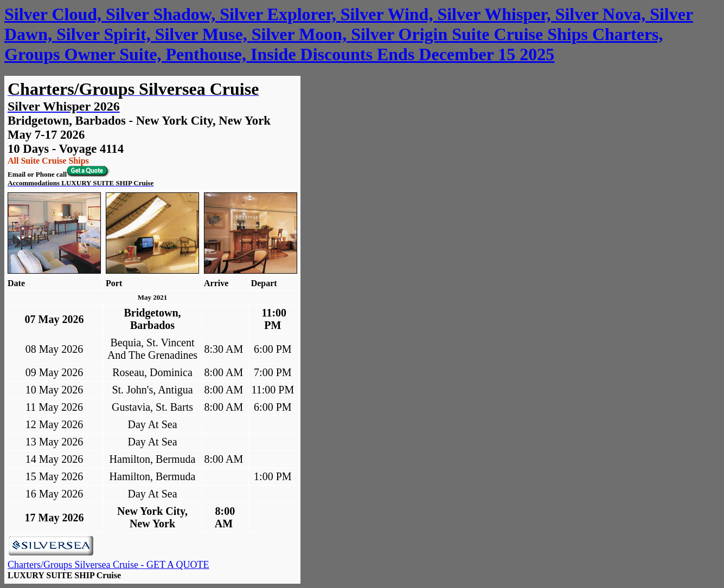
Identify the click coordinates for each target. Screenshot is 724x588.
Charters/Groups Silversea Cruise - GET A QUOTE (108, 565)
